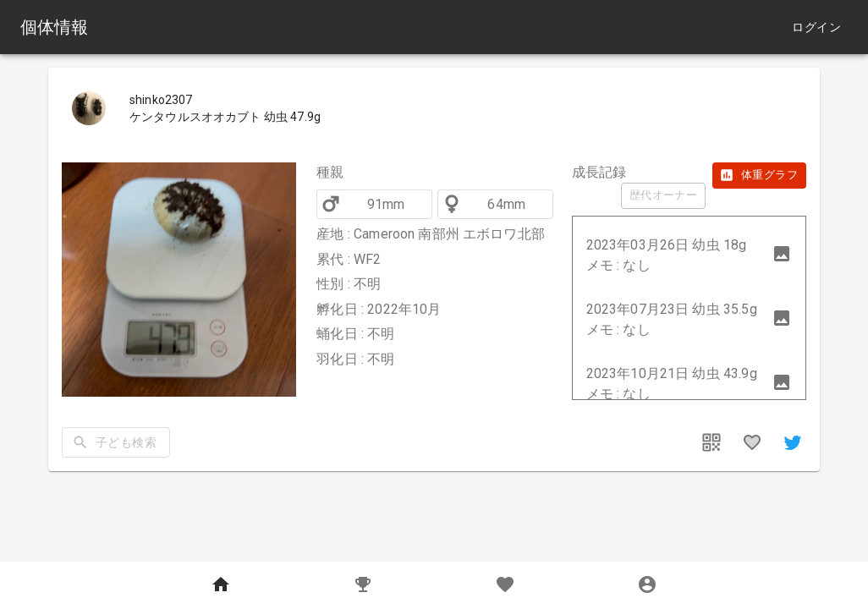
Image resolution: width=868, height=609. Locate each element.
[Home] (221, 585)
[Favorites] (505, 585)
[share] (793, 442)
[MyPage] (647, 585)
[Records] (363, 585)
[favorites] (752, 442)
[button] (689, 255)
